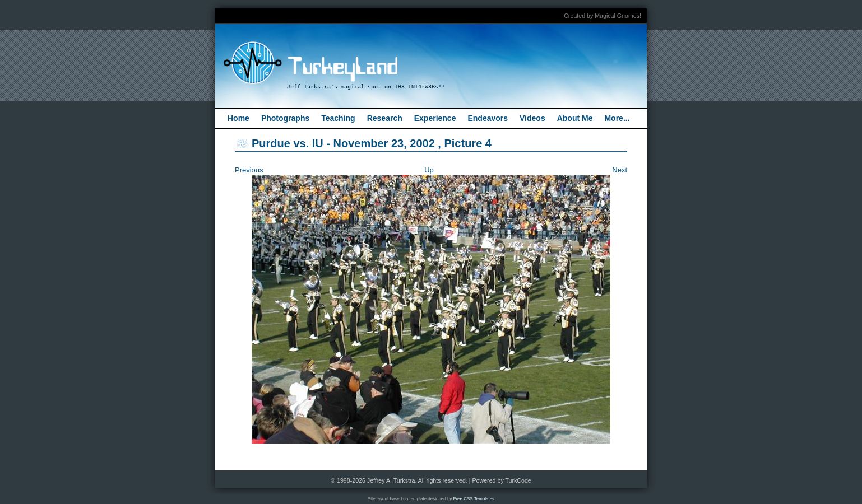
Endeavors (488, 118)
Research (385, 118)
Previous (249, 170)
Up (429, 170)
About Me (575, 118)
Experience (435, 118)
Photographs (285, 118)
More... (617, 118)
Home (238, 118)
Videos (532, 118)
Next (620, 170)
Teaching (338, 118)
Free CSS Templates (474, 499)
